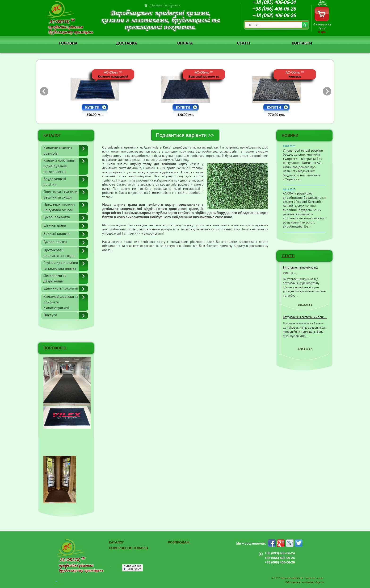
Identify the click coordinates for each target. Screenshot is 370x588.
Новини (290, 135)
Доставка (126, 43)
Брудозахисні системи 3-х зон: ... (305, 317)
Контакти (302, 43)
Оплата (185, 43)
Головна (68, 43)
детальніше (305, 305)
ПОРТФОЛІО (55, 348)
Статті (243, 43)
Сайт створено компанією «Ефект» (305, 582)
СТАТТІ (288, 256)
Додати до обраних (165, 5)
